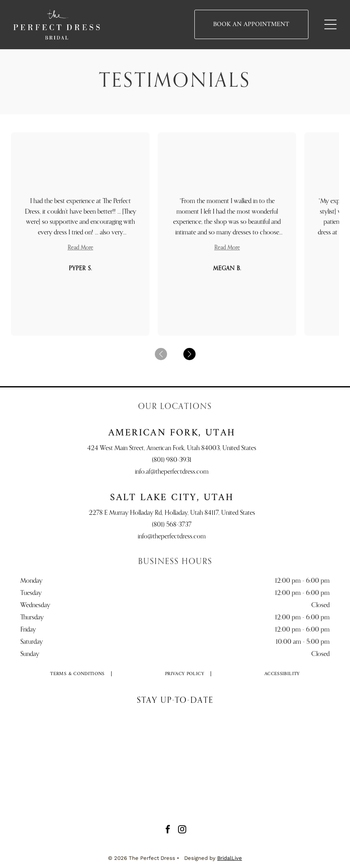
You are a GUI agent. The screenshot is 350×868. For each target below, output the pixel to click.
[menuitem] (78, 674)
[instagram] (182, 830)
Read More (80, 248)
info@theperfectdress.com (172, 537)
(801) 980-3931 (172, 460)
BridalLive (230, 858)
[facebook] (168, 830)
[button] (189, 354)
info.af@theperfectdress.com (172, 472)
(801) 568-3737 (172, 525)
